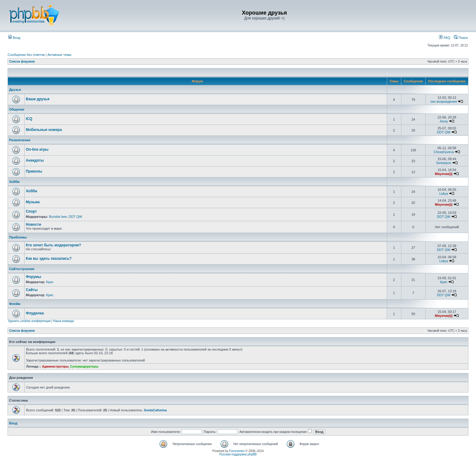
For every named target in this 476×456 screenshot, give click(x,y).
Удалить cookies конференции (29, 321)
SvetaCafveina (155, 410)
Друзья (15, 90)
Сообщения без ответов (26, 55)
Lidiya (444, 194)
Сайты (32, 290)
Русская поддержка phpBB (238, 454)
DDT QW (444, 132)
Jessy (444, 121)
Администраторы (55, 367)
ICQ (29, 119)
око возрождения (444, 101)
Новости (33, 225)
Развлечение (20, 140)
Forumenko (237, 451)
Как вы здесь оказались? (49, 259)
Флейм (15, 304)
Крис (50, 282)
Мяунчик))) (444, 174)
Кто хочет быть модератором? (53, 245)
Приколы (34, 171)
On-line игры (37, 149)
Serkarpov (444, 163)
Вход (14, 38)
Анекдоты (35, 160)
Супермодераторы (84, 367)
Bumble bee (58, 217)
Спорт (31, 211)
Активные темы (59, 55)
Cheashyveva (444, 152)
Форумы (33, 277)
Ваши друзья (38, 99)
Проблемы (18, 237)
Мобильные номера (44, 130)
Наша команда (64, 321)
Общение (17, 109)
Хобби (14, 182)
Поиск (461, 38)
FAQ (445, 38)
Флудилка (35, 313)
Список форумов (22, 62)
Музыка (33, 202)
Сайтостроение (22, 269)
